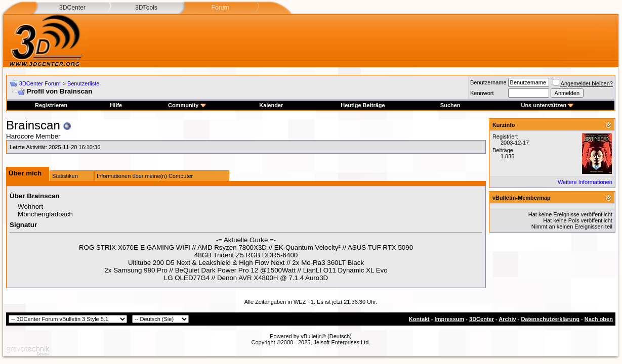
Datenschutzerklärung (550, 319)
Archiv (507, 319)
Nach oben (599, 319)
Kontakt (419, 319)
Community (187, 105)
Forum (220, 8)
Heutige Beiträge (363, 105)
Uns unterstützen (547, 105)
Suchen (450, 105)
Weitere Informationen (585, 182)
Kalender (271, 105)
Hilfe (116, 105)
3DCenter (72, 8)
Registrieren (51, 105)
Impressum (450, 319)
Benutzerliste (84, 83)
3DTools (146, 8)
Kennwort (482, 93)
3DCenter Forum (40, 83)
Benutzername (488, 82)
